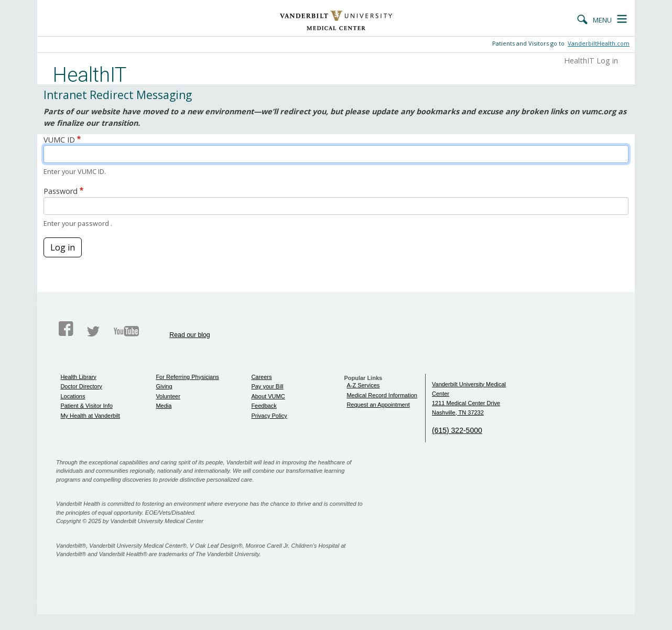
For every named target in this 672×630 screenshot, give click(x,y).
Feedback (264, 406)
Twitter (93, 332)
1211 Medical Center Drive (466, 403)
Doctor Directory (81, 386)
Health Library (78, 377)
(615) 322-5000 (457, 430)
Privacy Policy (269, 416)
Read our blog (189, 335)
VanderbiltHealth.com (599, 43)
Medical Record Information (382, 395)
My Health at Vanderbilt (90, 416)
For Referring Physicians (187, 377)
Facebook (66, 329)
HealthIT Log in (591, 61)
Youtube (126, 332)
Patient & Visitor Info (86, 406)
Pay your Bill (267, 386)
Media (164, 406)
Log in (63, 247)
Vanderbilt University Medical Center (336, 20)
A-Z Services (363, 385)
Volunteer (168, 396)
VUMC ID (59, 140)
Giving (164, 386)
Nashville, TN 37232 (458, 412)
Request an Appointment (378, 405)
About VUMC (268, 396)
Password (61, 191)
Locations (73, 396)
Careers (261, 377)
